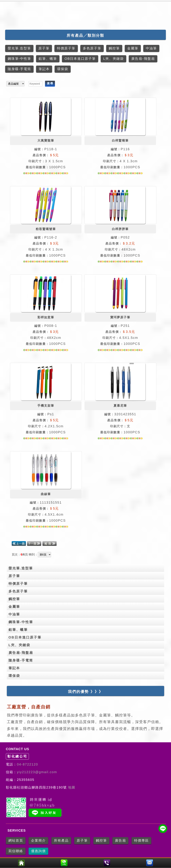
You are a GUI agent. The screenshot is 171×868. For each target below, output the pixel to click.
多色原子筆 (86, 591)
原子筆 (86, 575)
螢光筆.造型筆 (86, 568)
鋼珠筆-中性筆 (86, 621)
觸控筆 (86, 598)
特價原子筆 (86, 583)
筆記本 (86, 667)
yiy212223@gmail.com (37, 772)
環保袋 (86, 675)
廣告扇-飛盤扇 (86, 652)
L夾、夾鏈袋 (86, 644)
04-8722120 (27, 764)
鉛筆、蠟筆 (86, 629)
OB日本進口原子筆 (86, 637)
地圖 (71, 787)
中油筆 (86, 614)
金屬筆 (86, 606)
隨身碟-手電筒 (86, 660)
